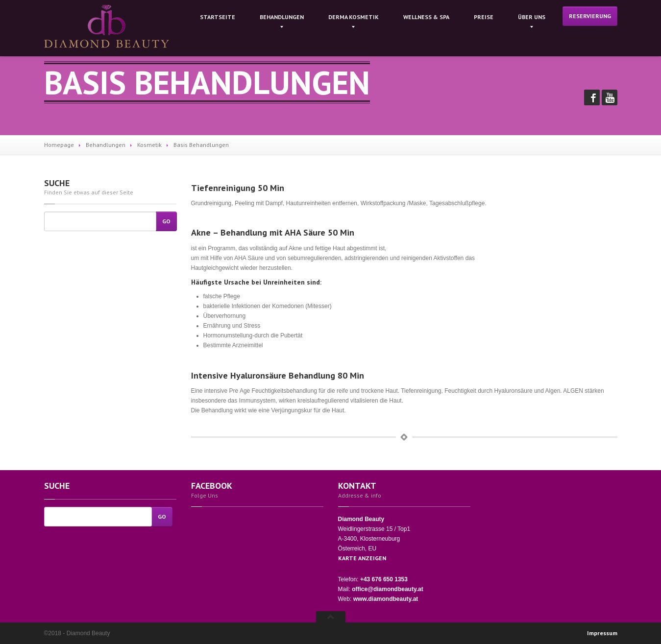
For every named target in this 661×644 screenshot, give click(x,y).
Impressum (602, 633)
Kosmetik (149, 145)
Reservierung (590, 16)
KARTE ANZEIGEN (362, 558)
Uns (532, 17)
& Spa (426, 17)
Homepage (59, 145)
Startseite (218, 17)
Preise (484, 17)
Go (166, 221)
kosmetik (354, 17)
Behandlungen (282, 17)
